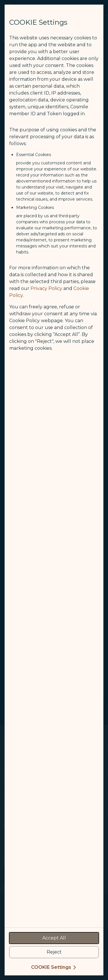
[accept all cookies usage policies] (54, 938)
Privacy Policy (46, 288)
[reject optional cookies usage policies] (54, 952)
